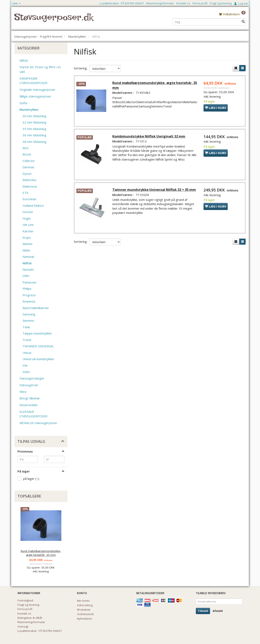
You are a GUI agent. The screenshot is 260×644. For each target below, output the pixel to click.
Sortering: (81, 68)
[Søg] (243, 22)
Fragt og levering (221, 3)
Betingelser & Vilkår (30, 618)
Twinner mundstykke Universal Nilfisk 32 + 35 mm (154, 190)
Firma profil (200, 3)
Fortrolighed (25, 600)
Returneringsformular (160, 3)
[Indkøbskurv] (232, 14)
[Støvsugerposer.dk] (54, 20)
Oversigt (23, 627)
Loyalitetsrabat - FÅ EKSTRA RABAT (122, 3)
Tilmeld (203, 611)
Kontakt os (183, 3)
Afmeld (218, 611)
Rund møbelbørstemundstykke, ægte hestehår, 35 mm (41, 553)
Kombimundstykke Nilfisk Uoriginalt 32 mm (149, 136)
